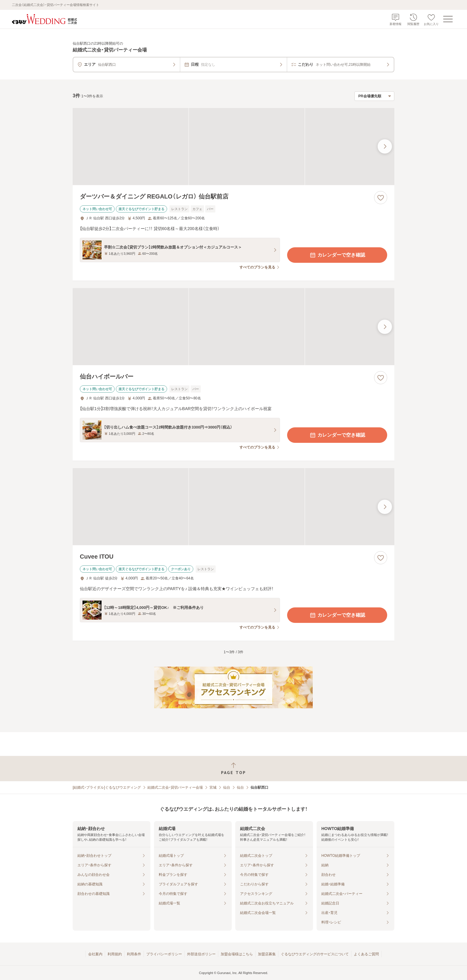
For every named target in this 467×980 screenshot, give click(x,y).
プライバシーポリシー (164, 954)
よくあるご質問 (366, 954)
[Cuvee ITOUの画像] (233, 507)
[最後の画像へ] (385, 146)
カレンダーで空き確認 (337, 255)
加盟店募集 (267, 954)
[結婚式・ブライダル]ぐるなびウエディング (107, 787)
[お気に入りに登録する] (381, 198)
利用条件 (134, 954)
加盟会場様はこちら (237, 954)
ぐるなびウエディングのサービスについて (315, 954)
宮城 (213, 787)
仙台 (227, 787)
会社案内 (95, 954)
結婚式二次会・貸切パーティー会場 (175, 787)
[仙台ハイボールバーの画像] (233, 327)
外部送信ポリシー (201, 954)
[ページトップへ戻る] (233, 769)
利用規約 (115, 954)
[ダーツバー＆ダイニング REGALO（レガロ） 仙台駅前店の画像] (233, 147)
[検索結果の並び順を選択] (374, 96)
